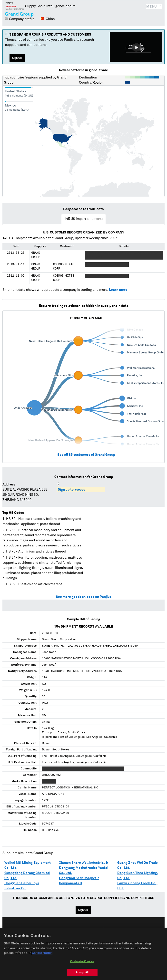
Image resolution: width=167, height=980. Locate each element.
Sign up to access (71, 490)
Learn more (118, 290)
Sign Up (17, 58)
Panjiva (15, 6)
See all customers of (86, 455)
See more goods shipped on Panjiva (84, 597)
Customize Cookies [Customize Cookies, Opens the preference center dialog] (82, 965)
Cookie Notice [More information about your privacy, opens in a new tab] (42, 957)
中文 (102, 930)
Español (86, 930)
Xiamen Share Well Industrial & (83, 863)
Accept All (82, 976)
